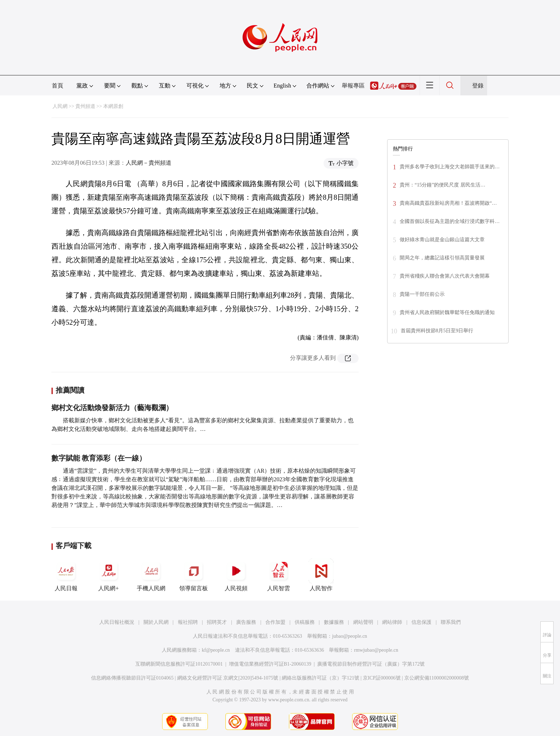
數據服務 (334, 622)
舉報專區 (353, 86)
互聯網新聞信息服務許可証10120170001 (179, 664)
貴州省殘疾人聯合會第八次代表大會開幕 (445, 276)
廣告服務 (246, 622)
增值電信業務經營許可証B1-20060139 (270, 664)
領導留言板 (194, 575)
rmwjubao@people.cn (376, 650)
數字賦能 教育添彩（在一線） (99, 458)
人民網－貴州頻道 (149, 163)
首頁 (57, 86)
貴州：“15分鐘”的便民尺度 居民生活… (442, 185)
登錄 (478, 86)
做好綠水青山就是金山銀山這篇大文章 (442, 240)
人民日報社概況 (117, 622)
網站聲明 (363, 622)
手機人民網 (151, 575)
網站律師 (392, 622)
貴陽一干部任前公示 (422, 294)
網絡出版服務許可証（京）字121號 (321, 678)
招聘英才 (217, 622)
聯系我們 (451, 622)
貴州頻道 (85, 106)
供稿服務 (305, 622)
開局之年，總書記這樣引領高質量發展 (442, 258)
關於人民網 (156, 622)
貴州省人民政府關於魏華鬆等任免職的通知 (447, 312)
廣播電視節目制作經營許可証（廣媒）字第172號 (371, 664)
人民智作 (321, 575)
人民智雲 (279, 575)
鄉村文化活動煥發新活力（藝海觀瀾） (112, 408)
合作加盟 (275, 622)
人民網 (60, 106)
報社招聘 (188, 622)
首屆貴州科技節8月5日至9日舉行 (437, 331)
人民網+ (109, 575)
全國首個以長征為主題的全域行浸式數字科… (450, 221)
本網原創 (113, 106)
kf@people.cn (216, 650)
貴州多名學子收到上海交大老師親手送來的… (450, 167)
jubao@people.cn (350, 636)
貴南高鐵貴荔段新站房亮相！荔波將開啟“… (448, 203)
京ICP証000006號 (382, 678)
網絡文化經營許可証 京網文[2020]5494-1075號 (228, 678)
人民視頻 (236, 575)
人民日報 (66, 575)
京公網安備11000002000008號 (437, 678)
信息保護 (421, 622)
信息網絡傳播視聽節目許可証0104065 (132, 678)
